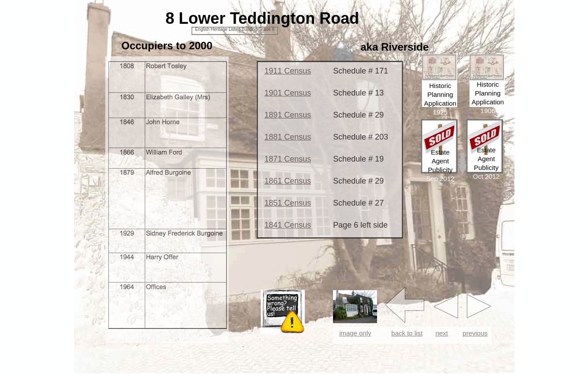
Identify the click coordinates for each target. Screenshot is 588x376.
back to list (407, 333)
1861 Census (288, 181)
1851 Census (288, 203)
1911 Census (288, 71)
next (442, 333)
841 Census (290, 225)
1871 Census (288, 159)
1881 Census (288, 137)
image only (355, 333)
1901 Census (288, 93)
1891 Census (288, 115)
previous (475, 333)
